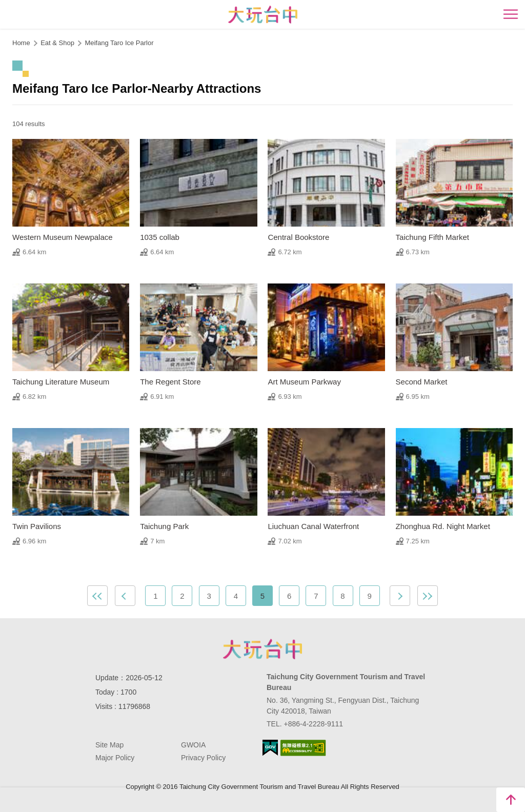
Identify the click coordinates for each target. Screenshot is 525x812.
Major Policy (115, 758)
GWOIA (193, 745)
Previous (125, 596)
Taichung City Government (262, 649)
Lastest (428, 596)
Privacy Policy (203, 758)
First (97, 596)
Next (400, 596)
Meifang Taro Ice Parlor (119, 43)
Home (21, 43)
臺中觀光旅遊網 (263, 15)
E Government (270, 748)
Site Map (109, 745)
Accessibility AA (303, 748)
